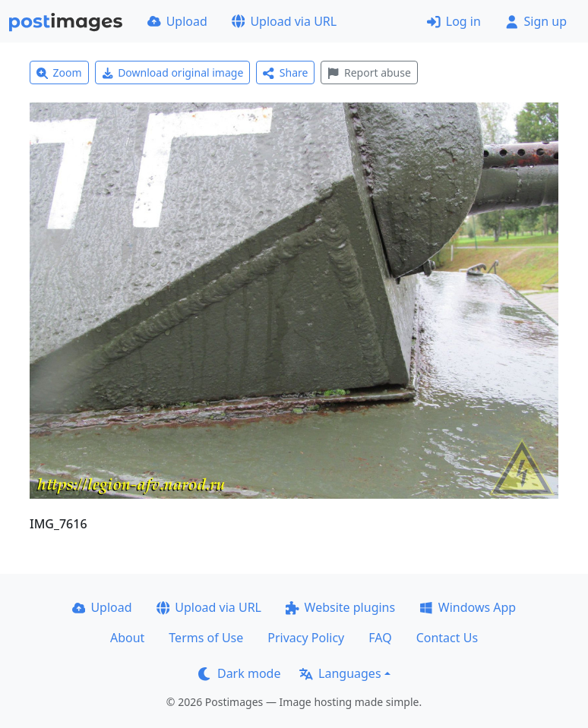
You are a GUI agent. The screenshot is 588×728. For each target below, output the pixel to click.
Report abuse (369, 72)
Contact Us (447, 638)
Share (285, 72)
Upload (177, 21)
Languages (340, 673)
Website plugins (340, 607)
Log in (454, 21)
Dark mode (239, 673)
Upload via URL (284, 21)
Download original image (173, 72)
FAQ (380, 638)
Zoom (59, 72)
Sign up (536, 21)
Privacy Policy (306, 638)
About (127, 638)
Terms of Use (206, 638)
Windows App (468, 607)
